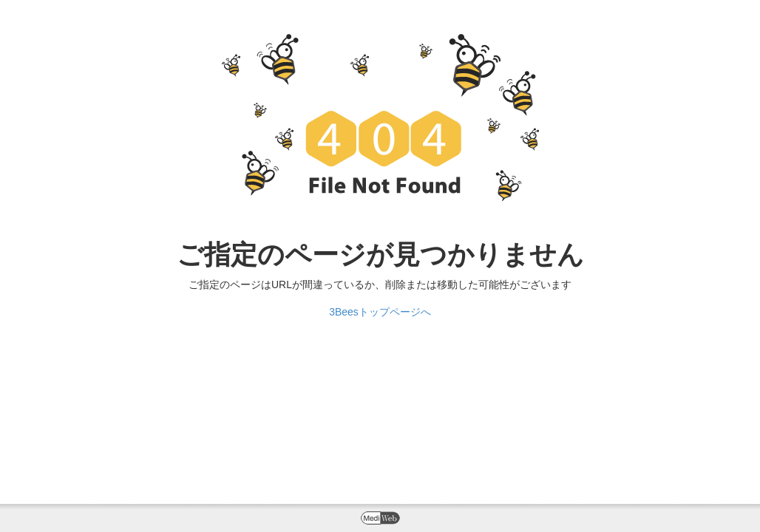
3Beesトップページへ (380, 312)
